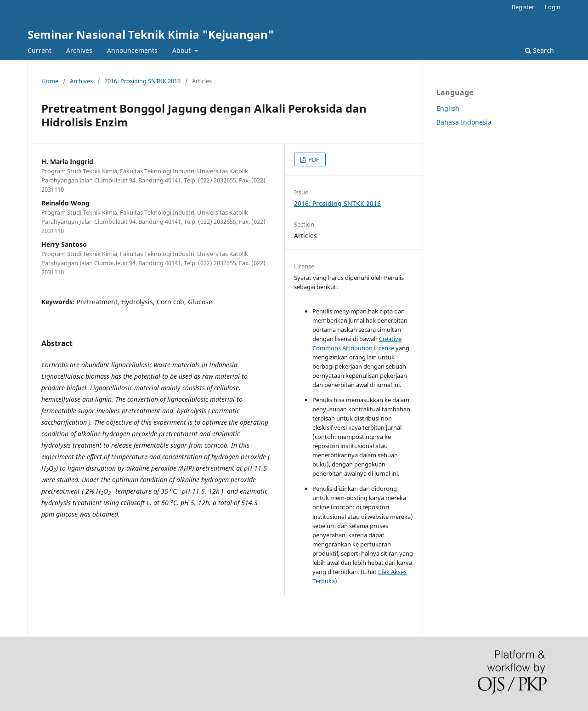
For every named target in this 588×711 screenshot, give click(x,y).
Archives (79, 50)
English (448, 108)
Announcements (132, 50)
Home (50, 81)
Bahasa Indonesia (464, 122)
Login (553, 7)
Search (540, 50)
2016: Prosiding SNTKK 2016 (142, 81)
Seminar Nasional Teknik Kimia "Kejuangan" (151, 34)
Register (523, 7)
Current (40, 50)
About (182, 50)
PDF (313, 159)
